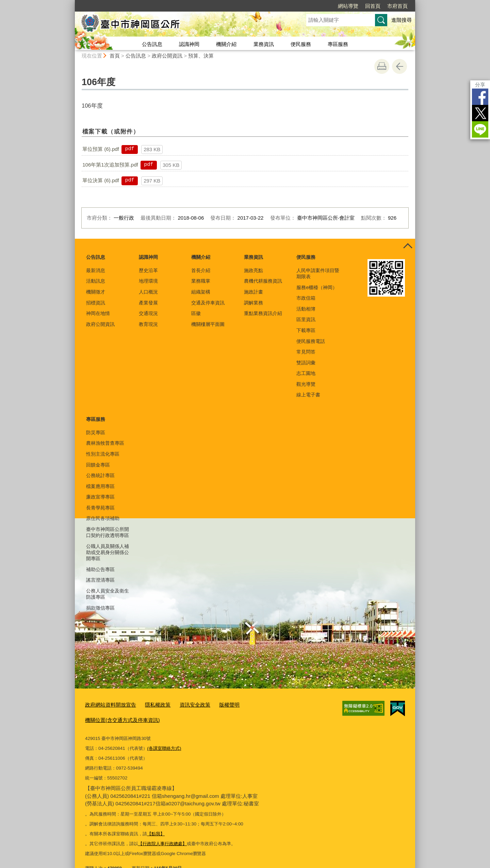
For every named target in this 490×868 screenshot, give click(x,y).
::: (72, 3)
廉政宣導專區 (100, 497)
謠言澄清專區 (100, 580)
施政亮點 (254, 270)
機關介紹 (226, 44)
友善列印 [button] (382, 66)
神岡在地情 (98, 313)
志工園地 (306, 373)
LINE (480, 129)
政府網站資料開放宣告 (107, 704)
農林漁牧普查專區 (105, 443)
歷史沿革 (148, 270)
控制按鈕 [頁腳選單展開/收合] (408, 246)
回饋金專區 (98, 465)
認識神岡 (189, 44)
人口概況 (148, 292)
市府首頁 (397, 6)
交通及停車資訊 (208, 303)
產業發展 (148, 303)
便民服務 (301, 44)
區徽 (196, 313)
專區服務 (338, 44)
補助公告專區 (100, 569)
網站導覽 (348, 6)
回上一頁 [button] (399, 66)
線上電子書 (308, 395)
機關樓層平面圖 (208, 324)
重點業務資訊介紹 (263, 313)
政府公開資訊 (167, 56)
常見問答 (306, 352)
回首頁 (373, 6)
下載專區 (306, 330)
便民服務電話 (311, 341)
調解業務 (254, 303)
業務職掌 (201, 281)
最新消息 (96, 270)
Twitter (480, 113)
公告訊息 (152, 44)
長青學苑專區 (100, 508)
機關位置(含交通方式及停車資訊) (264, 704)
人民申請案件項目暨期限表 (318, 273)
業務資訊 (264, 44)
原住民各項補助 (103, 518)
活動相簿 (306, 309)
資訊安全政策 (183, 704)
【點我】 (156, 817)
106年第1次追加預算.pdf (110, 165)
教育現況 (148, 324)
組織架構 (201, 292)
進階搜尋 (402, 20)
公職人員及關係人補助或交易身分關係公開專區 (108, 552)
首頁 (115, 56)
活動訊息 (96, 281)
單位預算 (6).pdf (101, 149)
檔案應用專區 (100, 486)
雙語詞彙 (306, 363)
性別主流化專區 (103, 454)
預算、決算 (201, 56)
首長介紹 (201, 270)
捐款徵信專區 (100, 608)
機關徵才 (96, 292)
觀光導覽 (306, 384)
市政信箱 (306, 298)
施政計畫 (254, 292)
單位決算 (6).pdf (101, 180)
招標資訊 (96, 303)
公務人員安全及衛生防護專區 (108, 594)
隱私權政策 (149, 704)
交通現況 (148, 313)
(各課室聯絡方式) (164, 732)
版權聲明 (214, 704)
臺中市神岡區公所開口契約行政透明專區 (108, 532)
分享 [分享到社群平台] (480, 85)
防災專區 (96, 432)
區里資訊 (306, 319)
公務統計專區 (100, 475)
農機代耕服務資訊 (263, 281)
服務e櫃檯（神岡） (317, 287)
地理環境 (148, 281)
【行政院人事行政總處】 (162, 827)
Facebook (480, 97)
